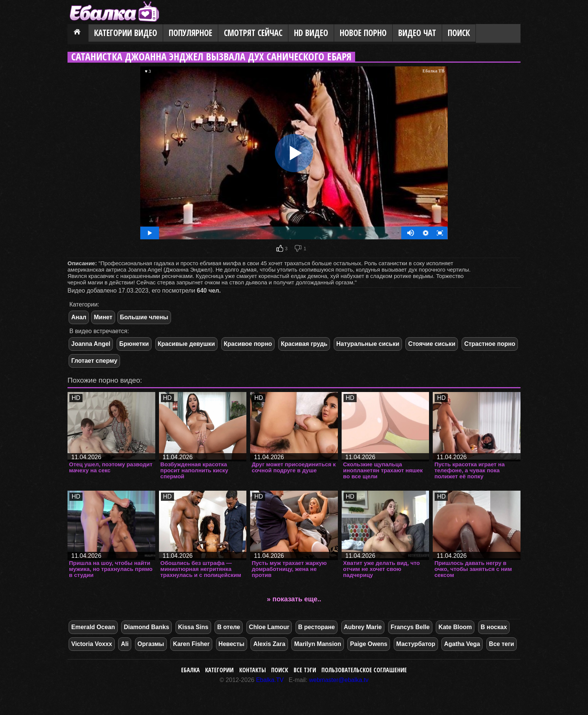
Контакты (253, 670)
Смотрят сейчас (253, 33)
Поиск (459, 33)
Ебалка (190, 670)
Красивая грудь (304, 344)
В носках (494, 627)
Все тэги (305, 670)
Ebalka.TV (270, 680)
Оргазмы (151, 644)
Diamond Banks (146, 627)
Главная (78, 33)
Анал (79, 317)
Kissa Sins (193, 627)
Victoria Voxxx (92, 644)
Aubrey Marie (363, 627)
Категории (219, 670)
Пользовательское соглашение (364, 670)
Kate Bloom (455, 627)
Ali (124, 644)
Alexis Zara (269, 644)
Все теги (502, 644)
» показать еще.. (294, 599)
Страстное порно (490, 344)
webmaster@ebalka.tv (339, 680)
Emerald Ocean (93, 627)
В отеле (229, 627)
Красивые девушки (187, 344)
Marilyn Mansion (317, 644)
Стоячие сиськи (432, 344)
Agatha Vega (462, 644)
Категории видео (126, 33)
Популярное (190, 33)
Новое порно (363, 33)
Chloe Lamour (269, 627)
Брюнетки (134, 344)
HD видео (311, 33)
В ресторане (316, 627)
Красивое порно (248, 344)
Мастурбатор (416, 644)
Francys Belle (410, 627)
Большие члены (144, 317)
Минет (103, 317)
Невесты (232, 644)
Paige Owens (369, 644)
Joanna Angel (91, 344)
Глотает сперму (94, 361)
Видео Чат (417, 33)
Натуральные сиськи (368, 344)
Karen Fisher (191, 644)
